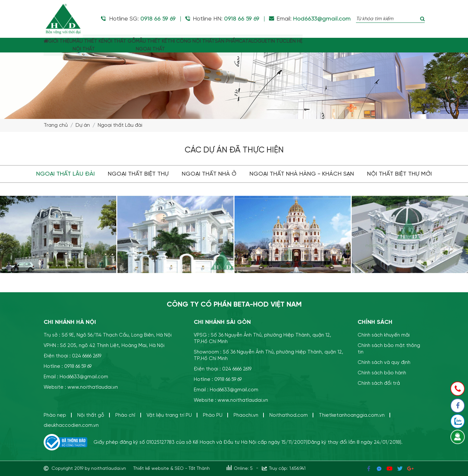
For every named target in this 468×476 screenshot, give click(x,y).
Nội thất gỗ (91, 415)
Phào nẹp (55, 415)
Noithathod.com (289, 415)
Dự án (83, 125)
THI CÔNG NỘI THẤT (245, 41)
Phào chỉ (125, 415)
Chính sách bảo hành (382, 373)
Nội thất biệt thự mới (399, 174)
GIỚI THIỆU (75, 41)
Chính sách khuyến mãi (384, 335)
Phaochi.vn (246, 415)
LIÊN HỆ (386, 41)
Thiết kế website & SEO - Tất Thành (171, 469)
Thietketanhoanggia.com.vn (352, 415)
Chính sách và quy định (384, 362)
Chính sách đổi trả (379, 383)
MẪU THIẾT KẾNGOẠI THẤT (195, 45)
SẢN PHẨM (290, 41)
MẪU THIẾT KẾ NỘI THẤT (113, 45)
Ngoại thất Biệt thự (138, 174)
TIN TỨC (359, 41)
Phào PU (213, 415)
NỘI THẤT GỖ (154, 41)
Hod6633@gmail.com (322, 19)
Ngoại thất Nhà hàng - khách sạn (302, 174)
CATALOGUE (326, 41)
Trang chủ (56, 125)
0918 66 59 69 (158, 19)
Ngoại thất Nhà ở (209, 174)
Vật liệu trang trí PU (169, 415)
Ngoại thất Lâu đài (120, 125)
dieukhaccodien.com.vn (71, 425)
